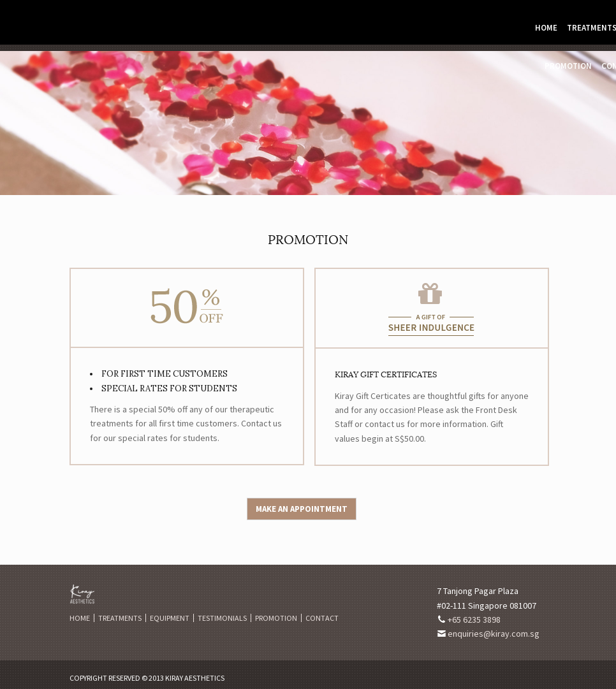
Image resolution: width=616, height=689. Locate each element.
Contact (322, 618)
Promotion (568, 66)
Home (546, 28)
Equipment (170, 618)
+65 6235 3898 (474, 620)
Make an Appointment (302, 509)
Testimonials (222, 618)
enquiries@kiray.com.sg (494, 634)
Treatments (120, 618)
